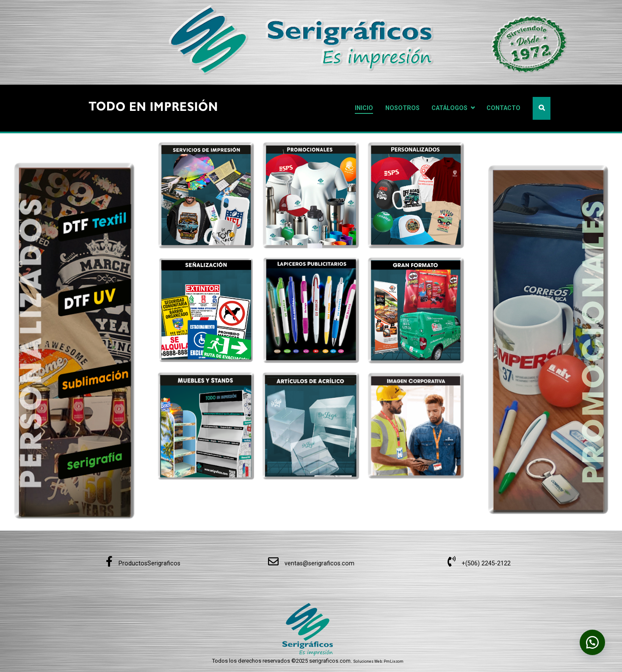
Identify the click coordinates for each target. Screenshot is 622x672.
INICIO (364, 108)
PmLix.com (394, 661)
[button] (592, 642)
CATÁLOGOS (449, 108)
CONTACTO (503, 108)
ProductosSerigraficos (143, 563)
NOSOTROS (402, 108)
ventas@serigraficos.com (311, 563)
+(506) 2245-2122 (479, 563)
